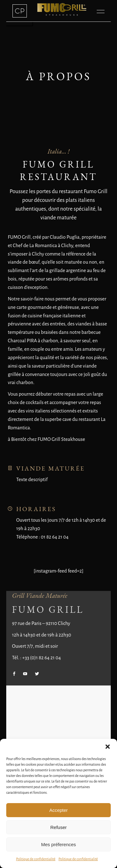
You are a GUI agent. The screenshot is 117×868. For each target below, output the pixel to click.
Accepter (58, 810)
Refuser (58, 827)
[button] (108, 747)
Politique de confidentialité (36, 859)
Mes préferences (59, 844)
